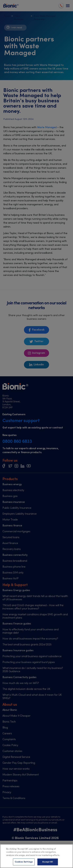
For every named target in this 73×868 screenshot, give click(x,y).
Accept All (48, 862)
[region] (36, 856)
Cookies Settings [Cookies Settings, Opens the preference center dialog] (24, 862)
